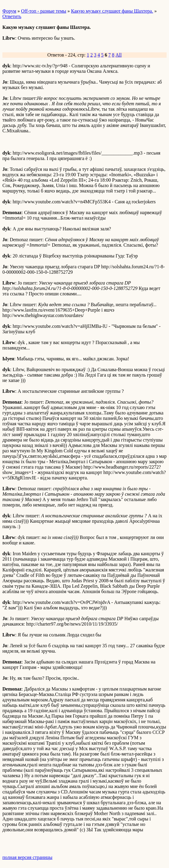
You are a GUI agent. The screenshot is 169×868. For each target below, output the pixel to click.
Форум (9, 11)
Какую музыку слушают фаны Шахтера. (112, 11)
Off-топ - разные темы (44, 11)
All (119, 55)
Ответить (12, 16)
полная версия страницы (27, 857)
